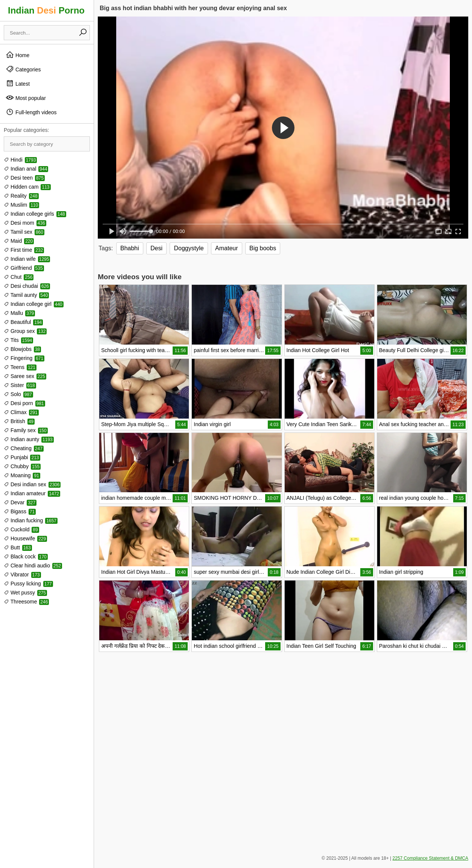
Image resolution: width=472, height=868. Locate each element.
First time (24, 250)
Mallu (19, 313)
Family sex (26, 430)
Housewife (25, 538)
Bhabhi (130, 248)
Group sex (25, 331)
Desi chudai (27, 286)
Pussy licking (28, 584)
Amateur (226, 248)
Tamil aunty (26, 295)
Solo (18, 394)
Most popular (26, 98)
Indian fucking (31, 520)
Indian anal (26, 169)
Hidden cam (27, 187)
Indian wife (27, 259)
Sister (20, 385)
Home (17, 55)
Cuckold (21, 529)
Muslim (21, 205)
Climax (21, 412)
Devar (20, 502)
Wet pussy (25, 593)
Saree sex (25, 376)
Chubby (22, 466)
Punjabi (22, 457)
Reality (21, 196)
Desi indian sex (32, 484)
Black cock (26, 556)
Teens (20, 367)
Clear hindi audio (33, 566)
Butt (18, 547)
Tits (18, 340)
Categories (23, 69)
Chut (19, 277)
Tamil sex (24, 232)
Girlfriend (24, 268)
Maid (19, 241)
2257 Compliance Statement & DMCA (430, 858)
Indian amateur (32, 493)
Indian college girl (34, 304)
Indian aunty (29, 439)
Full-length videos (31, 112)
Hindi (20, 160)
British (19, 421)
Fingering (24, 358)
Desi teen (24, 178)
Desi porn (24, 403)
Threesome (26, 602)
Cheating (24, 448)
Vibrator (22, 575)
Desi (156, 248)
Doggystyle (189, 248)
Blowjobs (22, 349)
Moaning (22, 475)
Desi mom (25, 223)
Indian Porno (46, 10)
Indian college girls (35, 214)
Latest (18, 83)
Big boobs (263, 248)
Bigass (20, 511)
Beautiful (23, 322)
